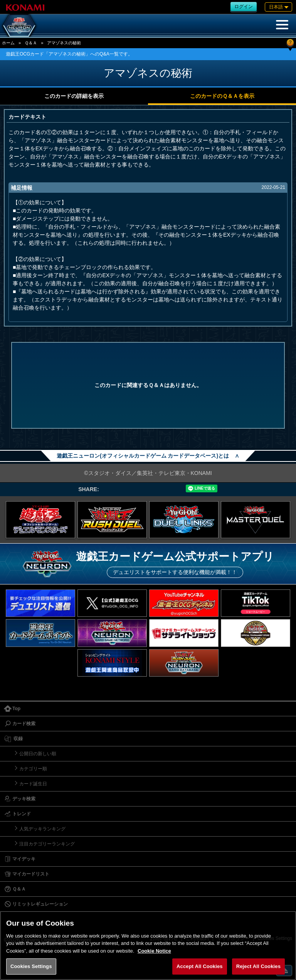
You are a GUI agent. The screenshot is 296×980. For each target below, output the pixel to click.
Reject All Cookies (258, 966)
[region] (148, 945)
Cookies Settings (31, 966)
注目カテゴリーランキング (47, 844)
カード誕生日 (33, 784)
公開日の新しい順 (38, 754)
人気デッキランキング (42, 829)
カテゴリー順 (33, 769)
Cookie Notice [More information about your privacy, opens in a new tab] (154, 951)
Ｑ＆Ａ (31, 43)
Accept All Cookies (200, 966)
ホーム (8, 43)
